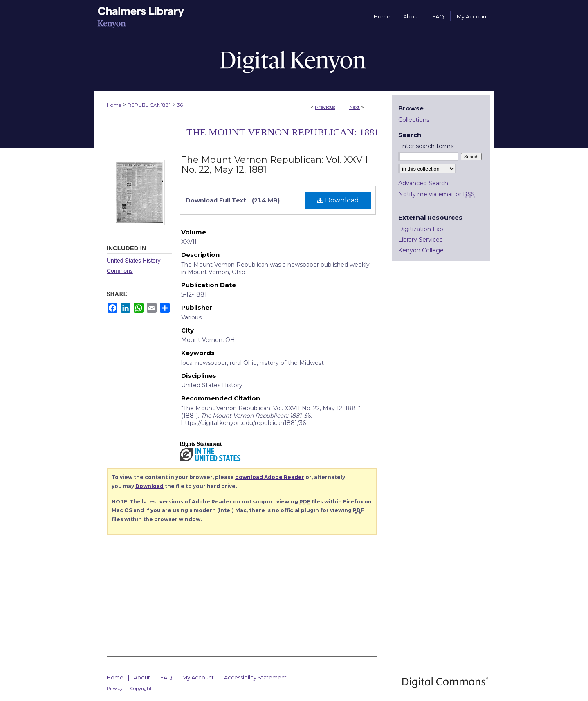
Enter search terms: (426, 146)
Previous (325, 107)
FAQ (166, 677)
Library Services (420, 240)
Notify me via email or (437, 194)
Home (114, 105)
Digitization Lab (421, 229)
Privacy (115, 688)
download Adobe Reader (270, 477)
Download (338, 200)
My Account (198, 677)
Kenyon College (421, 250)
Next (355, 107)
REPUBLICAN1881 (149, 105)
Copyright (141, 688)
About (142, 677)
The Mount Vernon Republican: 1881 (283, 132)
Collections (414, 120)
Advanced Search (423, 183)
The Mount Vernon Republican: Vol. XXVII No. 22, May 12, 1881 (275, 165)
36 (180, 105)
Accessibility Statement (255, 677)
